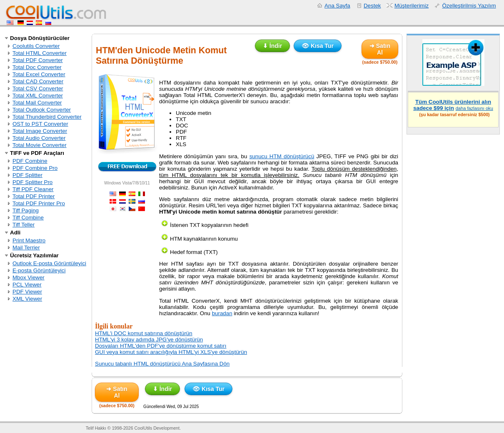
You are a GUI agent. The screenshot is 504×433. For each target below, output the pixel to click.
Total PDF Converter (38, 60)
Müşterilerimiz (412, 6)
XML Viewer (27, 299)
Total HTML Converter (40, 53)
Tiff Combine (28, 218)
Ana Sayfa (337, 6)
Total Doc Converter (37, 67)
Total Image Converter (40, 131)
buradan (222, 313)
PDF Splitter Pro (32, 182)
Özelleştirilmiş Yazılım (469, 6)
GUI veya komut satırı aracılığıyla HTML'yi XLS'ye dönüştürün (171, 352)
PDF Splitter (27, 175)
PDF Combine (30, 161)
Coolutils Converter (36, 46)
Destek (372, 6)
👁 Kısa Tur (318, 46)
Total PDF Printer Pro (39, 203)
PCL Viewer (27, 285)
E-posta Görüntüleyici (39, 270)
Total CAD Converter (38, 81)
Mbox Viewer (29, 277)
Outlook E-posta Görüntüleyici (49, 263)
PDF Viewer (27, 292)
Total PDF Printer (34, 196)
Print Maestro (29, 240)
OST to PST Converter (40, 124)
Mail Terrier (26, 248)
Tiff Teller (24, 225)
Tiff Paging (26, 210)
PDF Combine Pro (35, 168)
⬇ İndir (272, 46)
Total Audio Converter (39, 138)
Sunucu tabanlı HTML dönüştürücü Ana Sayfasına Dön (162, 364)
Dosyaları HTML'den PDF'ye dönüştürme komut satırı (161, 346)
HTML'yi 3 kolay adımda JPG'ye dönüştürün (149, 340)
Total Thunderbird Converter (47, 117)
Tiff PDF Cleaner (33, 189)
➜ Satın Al (380, 49)
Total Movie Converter (40, 145)
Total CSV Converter (38, 88)
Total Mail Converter (37, 103)
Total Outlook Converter (42, 110)
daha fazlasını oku (474, 108)
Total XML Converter (38, 96)
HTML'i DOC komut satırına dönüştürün (144, 333)
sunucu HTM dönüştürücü (282, 156)
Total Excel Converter (39, 74)
